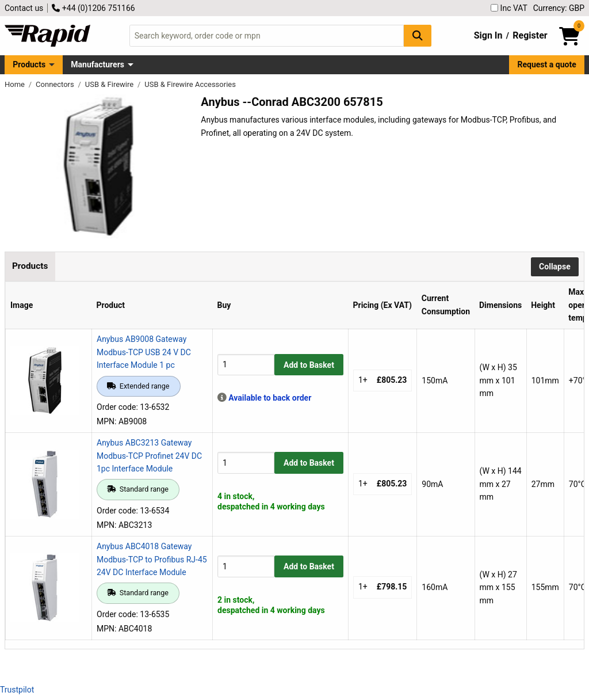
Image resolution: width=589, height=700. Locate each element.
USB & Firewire (110, 84)
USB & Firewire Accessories (190, 84)
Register (530, 35)
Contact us (24, 8)
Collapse (555, 267)
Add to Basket (309, 365)
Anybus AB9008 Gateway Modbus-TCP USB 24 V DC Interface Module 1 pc (144, 352)
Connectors (56, 84)
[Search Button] (418, 35)
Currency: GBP (559, 8)
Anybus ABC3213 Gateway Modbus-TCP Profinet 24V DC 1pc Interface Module (149, 456)
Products (29, 64)
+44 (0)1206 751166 (93, 8)
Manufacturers (97, 64)
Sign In (488, 35)
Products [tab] (30, 266)
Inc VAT (509, 8)
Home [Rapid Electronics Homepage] (16, 84)
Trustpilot (17, 690)
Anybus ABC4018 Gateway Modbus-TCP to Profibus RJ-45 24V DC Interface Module (152, 559)
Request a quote (547, 64)
